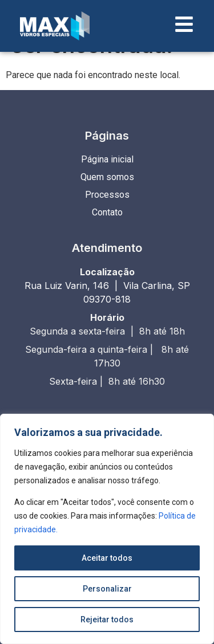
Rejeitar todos (107, 619)
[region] (107, 529)
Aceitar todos (107, 558)
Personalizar (107, 589)
